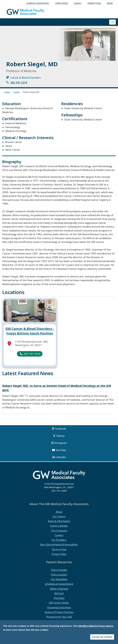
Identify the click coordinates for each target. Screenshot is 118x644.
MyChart (59, 593)
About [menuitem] (110, 3)
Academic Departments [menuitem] (38, 3)
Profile (16, 92)
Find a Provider (59, 570)
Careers (59, 535)
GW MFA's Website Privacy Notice (96, 626)
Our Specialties (59, 579)
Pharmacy (59, 598)
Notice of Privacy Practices (59, 612)
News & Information (59, 521)
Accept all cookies (102, 637)
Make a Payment (59, 589)
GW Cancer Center (59, 603)
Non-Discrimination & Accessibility (59, 545)
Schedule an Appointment (59, 584)
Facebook (60, 429)
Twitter (60, 436)
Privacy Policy (59, 554)
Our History (59, 516)
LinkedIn (61, 457)
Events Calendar (59, 526)
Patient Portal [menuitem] (94, 3)
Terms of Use (59, 549)
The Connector (59, 531)
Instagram (61, 443)
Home (7, 92)
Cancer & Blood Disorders (25, 77)
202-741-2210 (19, 83)
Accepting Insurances (59, 608)
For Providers (59, 540)
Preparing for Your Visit (59, 617)
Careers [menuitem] (78, 3)
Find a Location (59, 575)
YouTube (61, 450)
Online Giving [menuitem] (61, 3)
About (59, 512)
